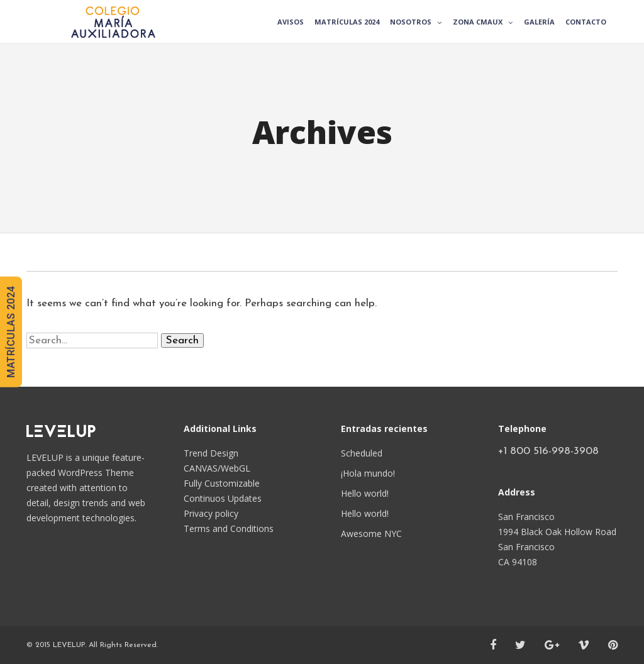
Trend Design (211, 453)
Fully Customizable (222, 483)
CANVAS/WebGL (217, 468)
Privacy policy (211, 513)
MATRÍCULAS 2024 (11, 332)
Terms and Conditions (229, 528)
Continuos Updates (223, 498)
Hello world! (365, 493)
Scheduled (362, 453)
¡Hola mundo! (368, 473)
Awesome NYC (371, 534)
